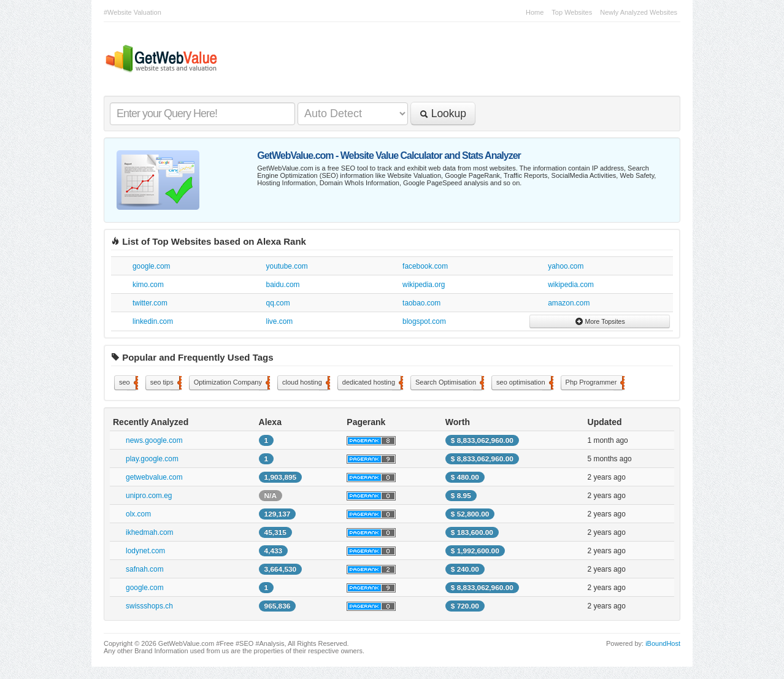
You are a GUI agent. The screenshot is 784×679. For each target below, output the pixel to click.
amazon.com (569, 303)
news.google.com (154, 440)
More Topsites (600, 321)
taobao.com (421, 303)
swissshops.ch (149, 606)
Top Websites (572, 12)
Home (535, 12)
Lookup (443, 113)
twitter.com (150, 303)
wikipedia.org (424, 285)
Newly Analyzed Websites (639, 12)
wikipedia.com (571, 285)
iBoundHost (663, 643)
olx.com (138, 514)
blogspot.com (424, 321)
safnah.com (144, 569)
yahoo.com (566, 266)
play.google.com (152, 459)
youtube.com (287, 266)
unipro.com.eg (149, 496)
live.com (280, 321)
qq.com (278, 303)
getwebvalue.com (154, 477)
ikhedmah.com (149, 532)
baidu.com (283, 285)
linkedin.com (153, 321)
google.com (151, 266)
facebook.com (425, 266)
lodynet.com (145, 551)
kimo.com (148, 285)
